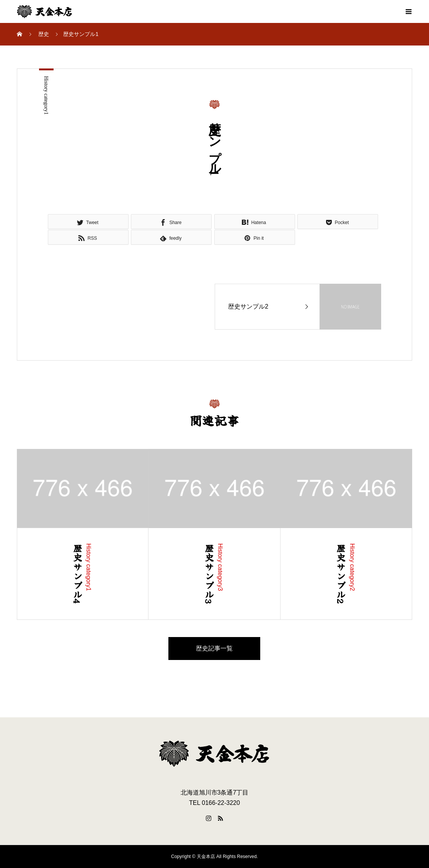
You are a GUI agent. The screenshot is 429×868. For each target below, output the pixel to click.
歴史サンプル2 (341, 574)
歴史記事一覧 (214, 648)
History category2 (352, 567)
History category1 (46, 95)
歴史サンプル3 (209, 574)
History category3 (220, 567)
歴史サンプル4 (77, 574)
